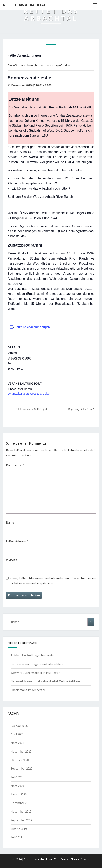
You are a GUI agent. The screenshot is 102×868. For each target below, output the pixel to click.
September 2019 (22, 820)
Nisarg (85, 859)
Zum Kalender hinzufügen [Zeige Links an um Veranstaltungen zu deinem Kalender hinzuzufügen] (33, 327)
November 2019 (21, 811)
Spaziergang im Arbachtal (28, 690)
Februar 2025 (19, 726)
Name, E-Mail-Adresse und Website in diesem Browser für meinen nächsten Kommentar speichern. (53, 581)
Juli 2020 (16, 777)
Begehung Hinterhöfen (80, 409)
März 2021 (17, 743)
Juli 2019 (16, 837)
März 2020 (17, 786)
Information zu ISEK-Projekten (33, 409)
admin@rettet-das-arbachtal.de (58, 294)
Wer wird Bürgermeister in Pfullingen (35, 673)
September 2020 (22, 768)
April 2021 (17, 734)
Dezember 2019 (21, 803)
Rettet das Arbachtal (24, 5)
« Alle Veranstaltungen (24, 56)
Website (11, 559)
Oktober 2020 (20, 760)
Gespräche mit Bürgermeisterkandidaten (38, 664)
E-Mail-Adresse (17, 541)
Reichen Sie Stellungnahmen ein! (32, 655)
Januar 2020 (19, 794)
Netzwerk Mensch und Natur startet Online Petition (45, 681)
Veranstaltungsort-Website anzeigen (29, 394)
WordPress (61, 859)
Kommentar (15, 465)
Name (11, 522)
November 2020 (21, 751)
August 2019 (19, 829)
